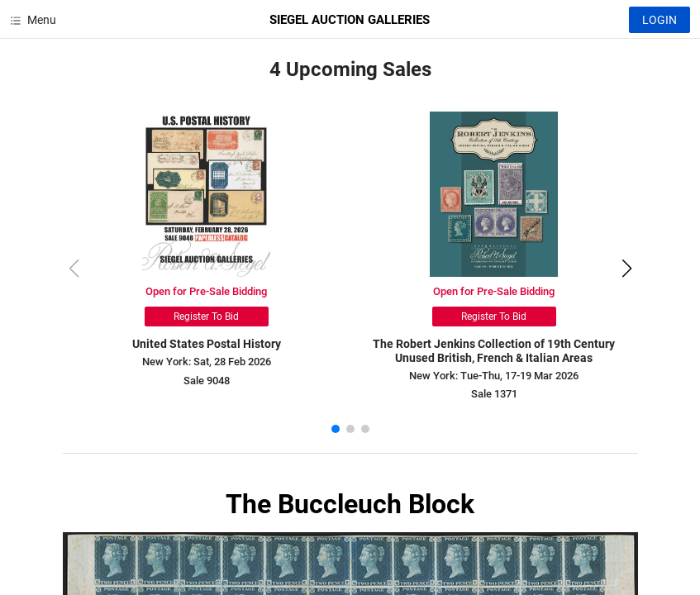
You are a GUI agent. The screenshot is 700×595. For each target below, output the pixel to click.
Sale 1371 (494, 394)
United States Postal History (207, 344)
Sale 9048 (207, 381)
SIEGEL (350, 20)
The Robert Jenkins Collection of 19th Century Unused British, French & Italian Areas (494, 351)
